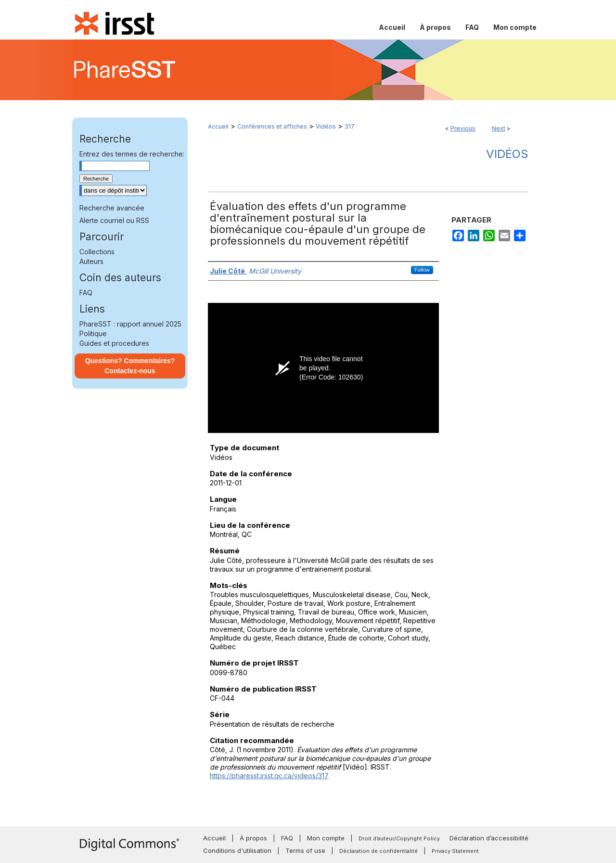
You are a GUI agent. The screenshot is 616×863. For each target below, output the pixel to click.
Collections (97, 252)
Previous (463, 128)
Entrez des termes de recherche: (132, 154)
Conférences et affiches (272, 126)
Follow (422, 270)
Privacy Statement (455, 851)
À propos (253, 838)
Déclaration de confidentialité (379, 851)
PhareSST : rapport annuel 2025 (130, 324)
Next (499, 128)
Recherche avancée (112, 208)
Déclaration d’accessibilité (489, 838)
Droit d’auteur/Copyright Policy (399, 838)
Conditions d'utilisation (237, 850)
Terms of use (305, 850)
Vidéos (326, 126)
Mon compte (326, 838)
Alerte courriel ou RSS (114, 220)
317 (350, 126)
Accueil (218, 126)
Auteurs (91, 261)
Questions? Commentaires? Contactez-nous (130, 366)
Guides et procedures (114, 343)
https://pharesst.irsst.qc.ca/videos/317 (269, 776)
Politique (93, 333)
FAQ (86, 293)
